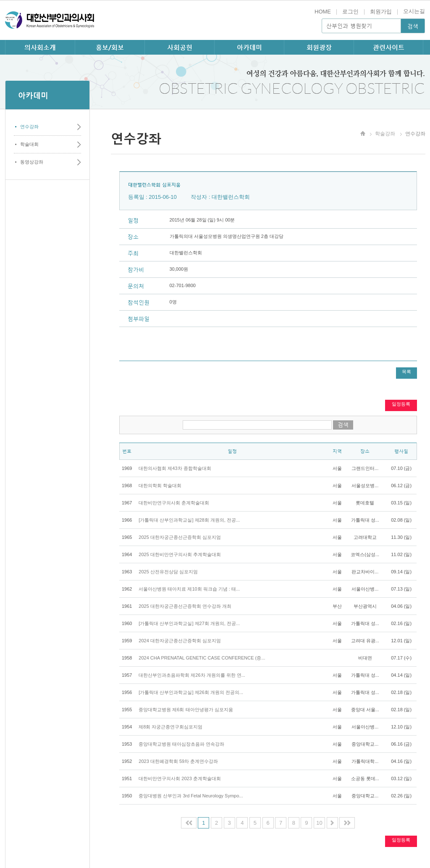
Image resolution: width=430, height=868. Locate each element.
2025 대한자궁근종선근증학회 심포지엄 (180, 537)
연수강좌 (29, 127)
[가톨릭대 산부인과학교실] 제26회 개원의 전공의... (191, 692)
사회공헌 (180, 47)
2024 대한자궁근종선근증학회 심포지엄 (180, 641)
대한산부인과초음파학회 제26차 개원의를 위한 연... (192, 675)
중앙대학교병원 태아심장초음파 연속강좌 (181, 744)
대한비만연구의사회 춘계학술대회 (174, 503)
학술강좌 (385, 134)
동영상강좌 (32, 162)
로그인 (350, 12)
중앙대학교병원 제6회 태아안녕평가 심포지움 (186, 710)
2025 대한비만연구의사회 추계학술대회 (180, 554)
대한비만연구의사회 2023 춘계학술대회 (180, 778)
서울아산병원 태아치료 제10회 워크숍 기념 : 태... (189, 589)
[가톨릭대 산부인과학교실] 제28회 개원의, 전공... (189, 520)
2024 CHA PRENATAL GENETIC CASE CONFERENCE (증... (202, 658)
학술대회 (29, 144)
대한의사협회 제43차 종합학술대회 (175, 468)
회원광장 (319, 47)
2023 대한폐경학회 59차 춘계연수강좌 (178, 761)
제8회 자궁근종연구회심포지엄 (170, 727)
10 (319, 823)
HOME (323, 12)
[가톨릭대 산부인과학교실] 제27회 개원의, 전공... (189, 623)
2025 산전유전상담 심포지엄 (168, 572)
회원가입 (381, 12)
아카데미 (249, 47)
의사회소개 (40, 47)
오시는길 (414, 11)
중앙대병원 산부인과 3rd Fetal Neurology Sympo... (191, 796)
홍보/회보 (110, 47)
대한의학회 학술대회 (160, 485)
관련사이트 (389, 47)
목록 (406, 372)
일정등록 (401, 404)
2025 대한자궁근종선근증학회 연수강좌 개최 (185, 606)
